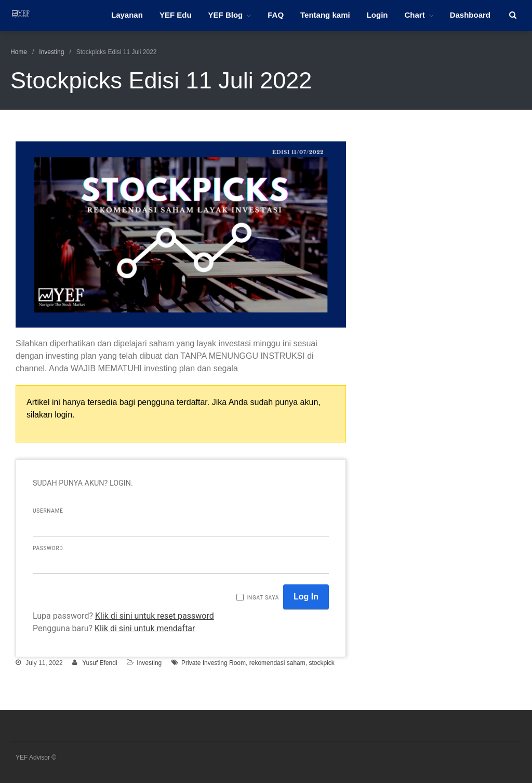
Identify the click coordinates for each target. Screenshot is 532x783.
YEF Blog (226, 15)
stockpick (321, 663)
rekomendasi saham (277, 663)
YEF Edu (176, 15)
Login (377, 15)
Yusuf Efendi (99, 663)
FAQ (276, 15)
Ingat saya (263, 598)
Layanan (127, 15)
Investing (51, 52)
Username (48, 511)
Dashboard (470, 15)
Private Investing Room (214, 663)
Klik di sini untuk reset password (155, 616)
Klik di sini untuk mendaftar (145, 628)
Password (48, 548)
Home (19, 52)
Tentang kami (325, 15)
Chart (414, 15)
